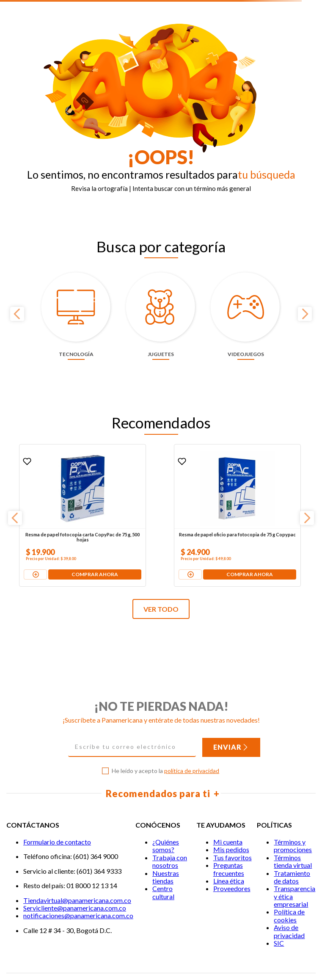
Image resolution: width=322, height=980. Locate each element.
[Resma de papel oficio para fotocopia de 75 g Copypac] (160, 486)
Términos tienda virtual (293, 832)
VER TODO (161, 580)
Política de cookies (289, 887)
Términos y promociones (293, 817)
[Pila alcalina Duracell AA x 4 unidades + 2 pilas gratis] (264, 486)
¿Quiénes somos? (166, 817)
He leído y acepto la (165, 742)
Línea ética (229, 852)
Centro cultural (163, 863)
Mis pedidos (231, 821)
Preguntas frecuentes (229, 840)
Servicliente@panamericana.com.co (75, 879)
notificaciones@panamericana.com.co (78, 887)
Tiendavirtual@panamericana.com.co (77, 871)
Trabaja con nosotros (170, 832)
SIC (279, 914)
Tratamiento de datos (292, 848)
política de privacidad (192, 742)
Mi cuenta (228, 813)
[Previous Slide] (17, 299)
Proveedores (232, 860)
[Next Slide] (305, 299)
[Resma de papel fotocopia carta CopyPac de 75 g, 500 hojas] (57, 486)
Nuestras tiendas (166, 848)
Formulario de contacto (57, 813)
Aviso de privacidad (289, 902)
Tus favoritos (233, 828)
